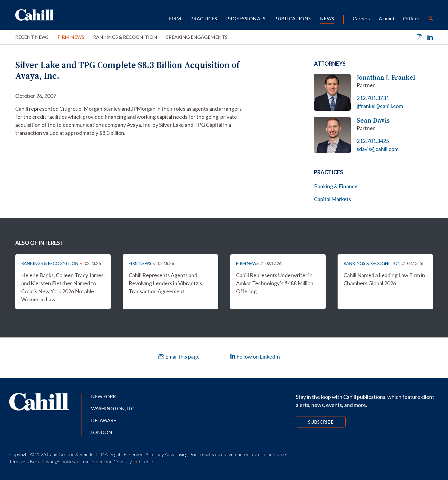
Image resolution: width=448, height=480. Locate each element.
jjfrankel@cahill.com (380, 106)
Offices (411, 18)
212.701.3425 (373, 141)
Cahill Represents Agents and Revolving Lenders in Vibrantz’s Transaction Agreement (165, 283)
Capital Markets (332, 199)
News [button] (327, 18)
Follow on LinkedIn (255, 356)
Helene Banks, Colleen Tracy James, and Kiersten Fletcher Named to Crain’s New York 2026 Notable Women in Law (63, 287)
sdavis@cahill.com (378, 149)
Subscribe (321, 422)
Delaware (104, 420)
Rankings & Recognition (125, 37)
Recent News (32, 37)
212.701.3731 (373, 98)
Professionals (246, 18)
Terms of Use (23, 461)
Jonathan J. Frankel (386, 77)
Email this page (179, 356)
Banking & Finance (336, 186)
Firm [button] (175, 18)
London (102, 432)
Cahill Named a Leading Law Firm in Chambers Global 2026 (384, 279)
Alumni (386, 18)
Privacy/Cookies (58, 461)
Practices (204, 18)
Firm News (71, 37)
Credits (147, 461)
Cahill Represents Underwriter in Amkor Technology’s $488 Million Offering (275, 283)
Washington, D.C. (113, 408)
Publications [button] (293, 18)
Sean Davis (373, 120)
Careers (361, 18)
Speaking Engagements (197, 37)
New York (104, 396)
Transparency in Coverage (107, 461)
